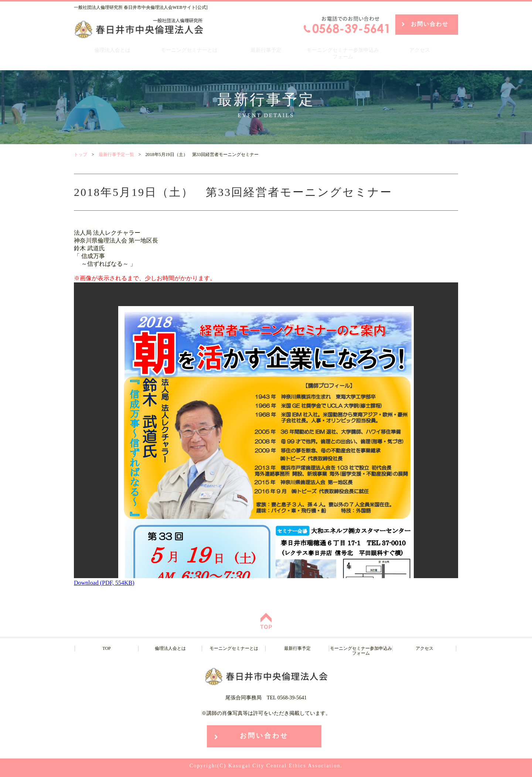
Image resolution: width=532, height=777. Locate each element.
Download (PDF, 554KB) (104, 583)
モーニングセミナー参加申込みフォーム (343, 53)
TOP (106, 648)
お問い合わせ (430, 24)
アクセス (420, 50)
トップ (81, 155)
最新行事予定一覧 (116, 155)
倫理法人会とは (112, 50)
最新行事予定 (266, 50)
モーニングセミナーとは (189, 50)
